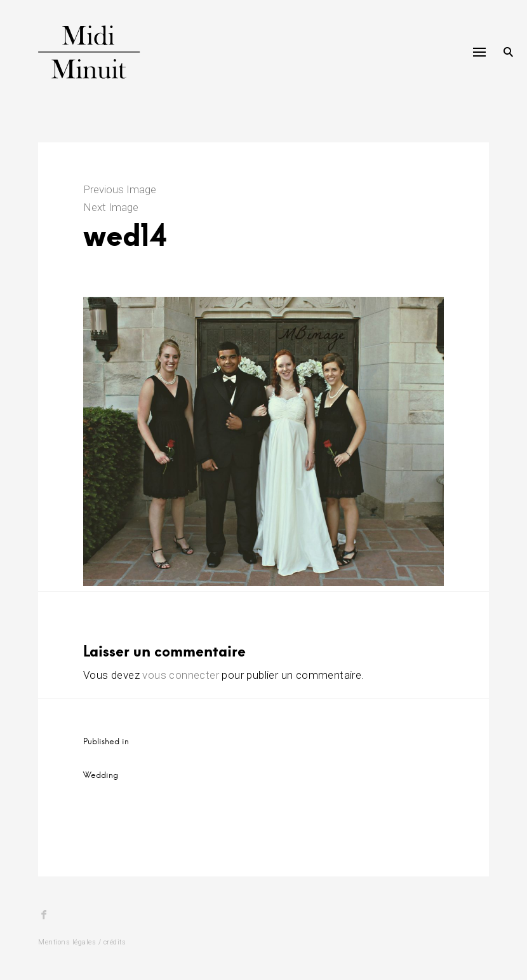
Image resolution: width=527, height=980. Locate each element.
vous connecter (181, 675)
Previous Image (120, 189)
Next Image (111, 207)
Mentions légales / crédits (82, 942)
